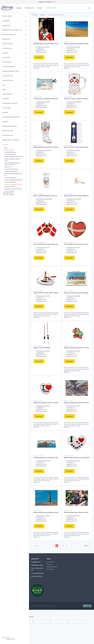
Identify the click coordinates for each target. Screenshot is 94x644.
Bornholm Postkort (9, 193)
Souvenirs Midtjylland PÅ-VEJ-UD (13, 180)
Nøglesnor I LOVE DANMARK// (42, 348)
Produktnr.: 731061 (68, 401)
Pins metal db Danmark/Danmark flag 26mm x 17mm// (49, 244)
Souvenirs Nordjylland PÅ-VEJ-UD (13, 184)
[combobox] (66, 8)
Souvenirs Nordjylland (10, 182)
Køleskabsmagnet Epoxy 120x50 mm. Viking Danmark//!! (50, 458)
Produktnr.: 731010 (68, 346)
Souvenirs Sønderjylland (11, 171)
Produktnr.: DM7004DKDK (39, 243)
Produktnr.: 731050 (38, 401)
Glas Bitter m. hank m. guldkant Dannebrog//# (77, 99)
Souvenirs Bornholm (10, 187)
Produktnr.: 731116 (38, 97)
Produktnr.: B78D (37, 146)
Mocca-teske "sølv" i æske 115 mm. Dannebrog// (78, 147)
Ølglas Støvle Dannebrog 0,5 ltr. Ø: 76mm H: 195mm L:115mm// (51, 147)
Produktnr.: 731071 (68, 42)
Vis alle (5, 148)
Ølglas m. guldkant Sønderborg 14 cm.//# (45, 196)
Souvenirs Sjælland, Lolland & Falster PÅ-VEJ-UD (12, 164)
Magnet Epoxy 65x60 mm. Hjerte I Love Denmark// (48, 403)
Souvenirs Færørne (10, 191)
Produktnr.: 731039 (68, 456)
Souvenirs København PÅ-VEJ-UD (13, 157)
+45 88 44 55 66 (10, 639)
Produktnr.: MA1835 (38, 291)
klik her (54, 2)
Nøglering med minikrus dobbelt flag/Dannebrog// (78, 196)
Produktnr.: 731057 (38, 456)
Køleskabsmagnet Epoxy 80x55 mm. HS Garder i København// (51, 44)
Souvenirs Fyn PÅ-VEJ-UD (11, 169)
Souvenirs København (10, 154)
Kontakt (39, 8)
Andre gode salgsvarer (10, 152)
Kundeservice (50, 569)
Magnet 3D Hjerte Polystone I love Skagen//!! (77, 458)
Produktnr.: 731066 (38, 42)
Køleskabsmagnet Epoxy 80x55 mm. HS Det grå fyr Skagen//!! (51, 513)
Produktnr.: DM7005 (69, 243)
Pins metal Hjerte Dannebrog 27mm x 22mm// (77, 244)
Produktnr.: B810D (68, 146)
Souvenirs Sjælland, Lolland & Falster (12, 160)
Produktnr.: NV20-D (38, 346)
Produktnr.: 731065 (38, 511)
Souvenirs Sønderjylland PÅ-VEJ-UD (13, 175)
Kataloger (19, 8)
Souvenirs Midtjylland (10, 178)
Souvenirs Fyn (8, 167)
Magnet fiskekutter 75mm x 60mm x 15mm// (46, 293)
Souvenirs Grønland (9, 195)
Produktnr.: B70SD (68, 194)
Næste (87, 546)
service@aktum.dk (37, 573)
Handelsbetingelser (52, 567)
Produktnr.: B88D (68, 97)
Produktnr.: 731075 (68, 511)
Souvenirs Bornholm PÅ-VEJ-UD (13, 189)
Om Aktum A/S (29, 8)
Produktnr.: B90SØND (39, 194)
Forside (35, 15)
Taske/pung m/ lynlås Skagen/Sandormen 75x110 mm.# (50, 99)
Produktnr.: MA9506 (69, 291)
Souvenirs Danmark (9, 150)
